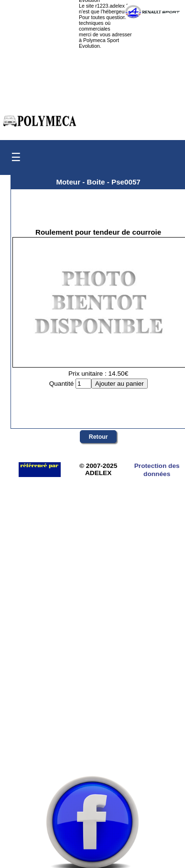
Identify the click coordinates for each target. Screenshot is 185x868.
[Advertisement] (90, 669)
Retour (98, 437)
